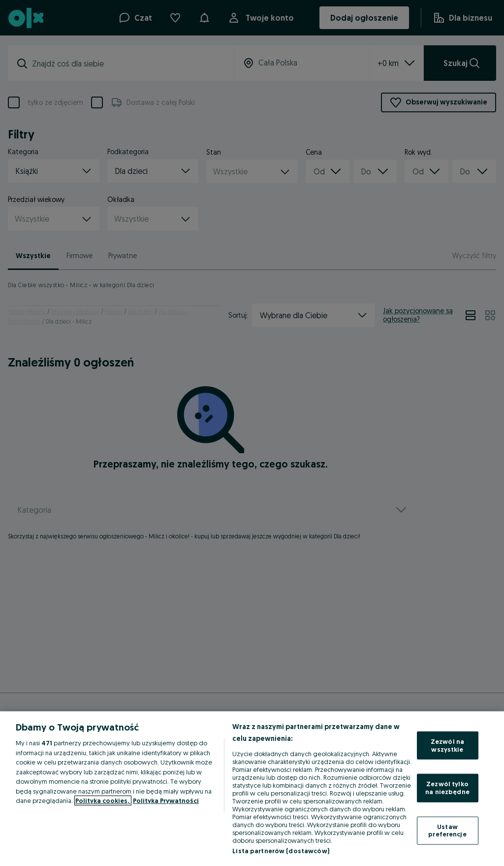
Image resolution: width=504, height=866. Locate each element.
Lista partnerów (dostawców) (281, 851)
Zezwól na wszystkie (447, 745)
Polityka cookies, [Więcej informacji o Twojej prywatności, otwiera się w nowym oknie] (103, 800)
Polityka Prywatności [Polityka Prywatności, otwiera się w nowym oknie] (166, 800)
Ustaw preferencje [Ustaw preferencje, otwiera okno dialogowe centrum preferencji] (447, 830)
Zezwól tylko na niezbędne (447, 788)
